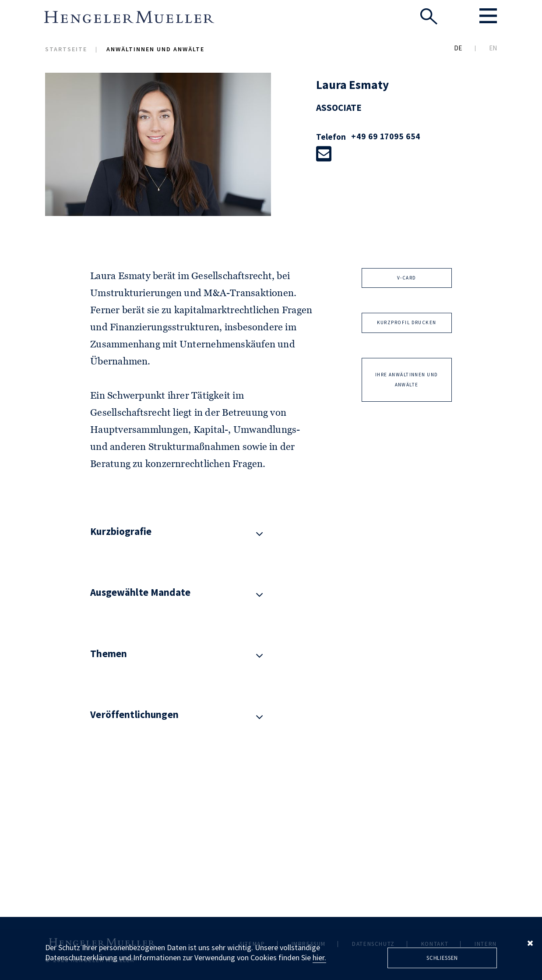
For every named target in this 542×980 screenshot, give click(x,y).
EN (493, 48)
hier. (319, 957)
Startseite (66, 49)
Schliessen (442, 958)
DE (458, 48)
